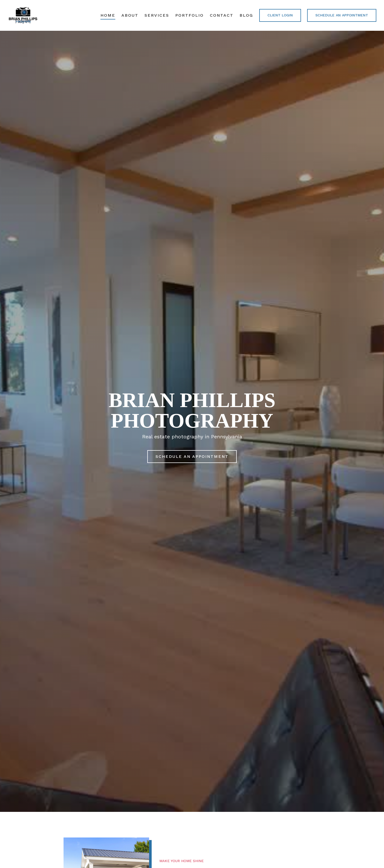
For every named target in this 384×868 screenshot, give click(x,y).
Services (157, 15)
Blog (246, 15)
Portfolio (189, 15)
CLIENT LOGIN (280, 15)
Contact (222, 15)
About (130, 15)
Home (108, 15)
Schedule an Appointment (342, 15)
